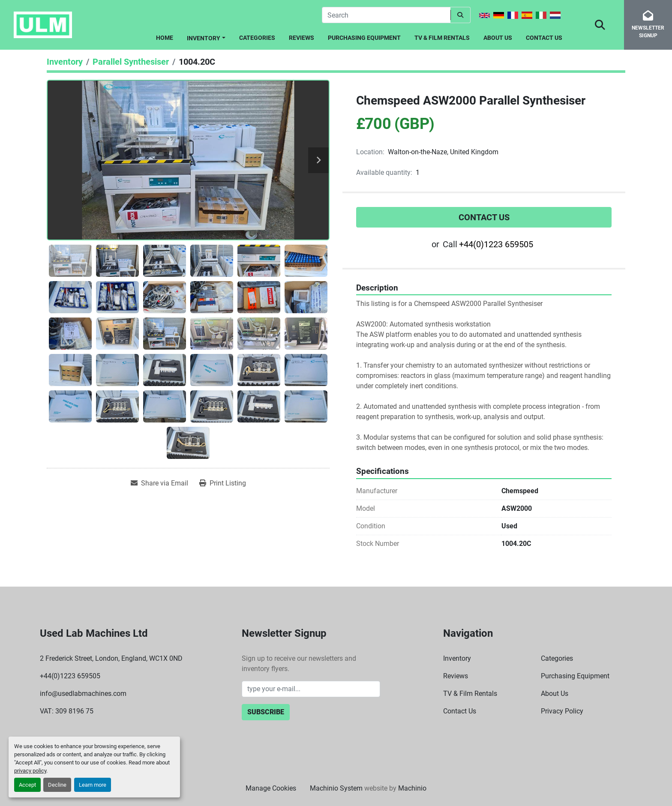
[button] (206, 37)
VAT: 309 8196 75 (67, 711)
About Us (498, 38)
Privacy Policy (562, 711)
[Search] (386, 15)
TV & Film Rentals (442, 38)
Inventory (204, 38)
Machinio (412, 788)
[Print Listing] (223, 483)
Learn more (93, 785)
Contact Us (544, 38)
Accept (27, 785)
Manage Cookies (271, 788)
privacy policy (30, 771)
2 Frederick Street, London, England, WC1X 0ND (111, 658)
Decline (57, 785)
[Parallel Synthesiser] (131, 62)
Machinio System (336, 788)
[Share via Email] (159, 483)
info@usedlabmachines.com (83, 694)
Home (165, 38)
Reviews (301, 38)
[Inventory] (65, 62)
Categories (257, 38)
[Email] (311, 689)
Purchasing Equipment (364, 38)
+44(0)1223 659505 (496, 244)
